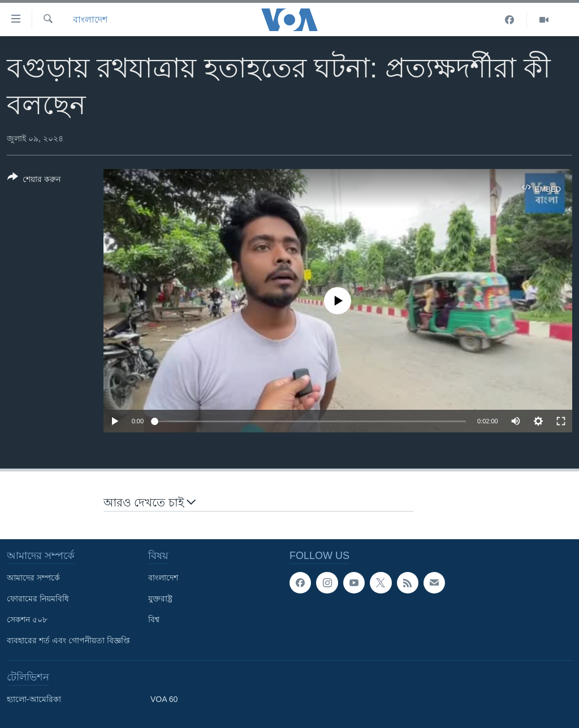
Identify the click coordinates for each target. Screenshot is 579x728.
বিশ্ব (154, 619)
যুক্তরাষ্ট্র (160, 599)
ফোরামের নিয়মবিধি (38, 599)
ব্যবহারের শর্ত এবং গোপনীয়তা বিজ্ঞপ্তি (68, 640)
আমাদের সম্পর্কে (33, 578)
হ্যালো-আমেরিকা (34, 699)
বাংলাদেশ (90, 19)
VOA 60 (164, 699)
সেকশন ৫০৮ (27, 619)
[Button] (34, 180)
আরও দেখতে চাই (150, 502)
